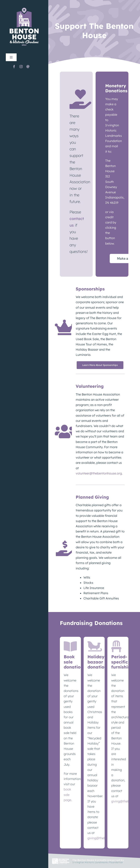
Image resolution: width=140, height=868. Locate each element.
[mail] (28, 67)
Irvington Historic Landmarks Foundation (98, 862)
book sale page (67, 794)
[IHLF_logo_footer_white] (61, 860)
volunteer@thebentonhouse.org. (99, 473)
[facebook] (14, 67)
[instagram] (21, 67)
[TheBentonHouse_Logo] (24, 9)
